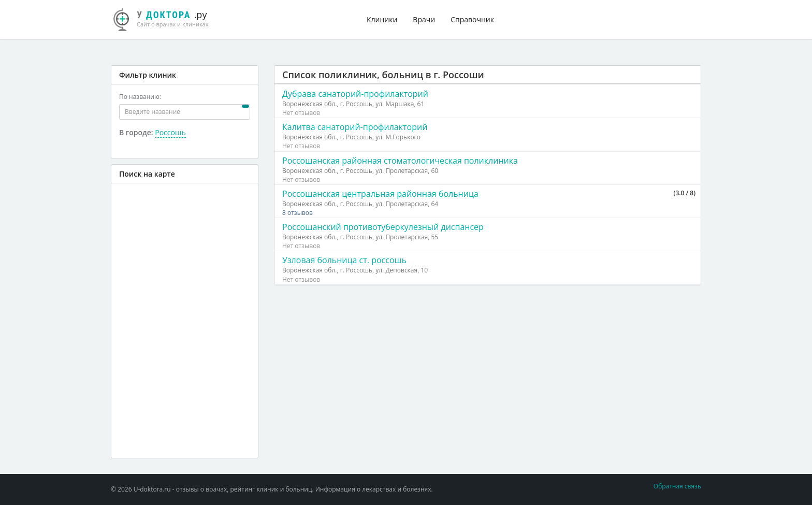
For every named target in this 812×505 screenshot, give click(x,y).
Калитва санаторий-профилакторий (355, 127)
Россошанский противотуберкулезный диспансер (383, 227)
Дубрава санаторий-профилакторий (355, 94)
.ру (165, 18)
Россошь (170, 132)
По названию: (140, 97)
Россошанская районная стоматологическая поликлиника (400, 161)
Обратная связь (677, 486)
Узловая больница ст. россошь (344, 260)
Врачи (424, 19)
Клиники (382, 19)
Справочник (472, 19)
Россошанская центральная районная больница (380, 194)
